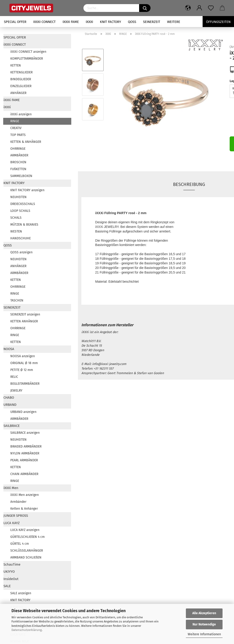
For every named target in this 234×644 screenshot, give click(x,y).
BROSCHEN (18, 162)
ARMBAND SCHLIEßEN (26, 557)
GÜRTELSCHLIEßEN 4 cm (28, 537)
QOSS (132, 22)
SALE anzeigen (21, 593)
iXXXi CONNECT (44, 22)
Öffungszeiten (218, 22)
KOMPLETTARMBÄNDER (27, 59)
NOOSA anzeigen (23, 356)
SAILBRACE (12, 426)
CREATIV (16, 128)
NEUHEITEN (18, 197)
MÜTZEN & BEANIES (24, 225)
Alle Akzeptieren (204, 613)
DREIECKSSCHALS (23, 204)
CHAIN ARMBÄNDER (24, 474)
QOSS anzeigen (21, 252)
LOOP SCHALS (20, 211)
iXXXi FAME (71, 22)
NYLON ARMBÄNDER (25, 453)
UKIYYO (9, 572)
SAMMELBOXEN (21, 176)
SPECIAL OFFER (15, 22)
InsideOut (11, 579)
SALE (7, 586)
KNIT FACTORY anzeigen (27, 190)
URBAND (10, 405)
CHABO (9, 398)
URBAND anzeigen (23, 412)
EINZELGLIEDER (21, 86)
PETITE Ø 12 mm (22, 370)
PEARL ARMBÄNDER (24, 460)
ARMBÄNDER (19, 155)
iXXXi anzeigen (21, 114)
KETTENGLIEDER (21, 72)
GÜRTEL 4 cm (20, 544)
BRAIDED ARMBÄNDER (26, 446)
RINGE (15, 121)
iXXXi (89, 22)
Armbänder (18, 502)
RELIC (14, 377)
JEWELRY (16, 391)
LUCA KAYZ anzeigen (25, 530)
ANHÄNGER (18, 93)
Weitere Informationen (204, 634)
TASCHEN (17, 300)
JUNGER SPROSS (16, 516)
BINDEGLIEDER (21, 79)
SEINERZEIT (152, 22)
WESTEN (16, 231)
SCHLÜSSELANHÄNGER (27, 551)
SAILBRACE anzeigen (25, 433)
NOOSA (9, 349)
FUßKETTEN (18, 169)
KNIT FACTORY (110, 22)
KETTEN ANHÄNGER (24, 321)
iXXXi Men (11, 488)
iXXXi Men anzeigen (25, 495)
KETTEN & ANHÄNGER (26, 142)
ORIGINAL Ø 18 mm (24, 363)
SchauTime (12, 564)
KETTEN (16, 65)
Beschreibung (189, 184)
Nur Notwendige (204, 624)
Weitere (174, 22)
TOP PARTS (18, 135)
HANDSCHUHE (21, 238)
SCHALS (16, 218)
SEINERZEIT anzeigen (25, 314)
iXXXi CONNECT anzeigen (28, 52)
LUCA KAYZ (12, 523)
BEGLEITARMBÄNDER (25, 384)
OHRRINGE (18, 149)
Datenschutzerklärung (27, 630)
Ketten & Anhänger (24, 509)
